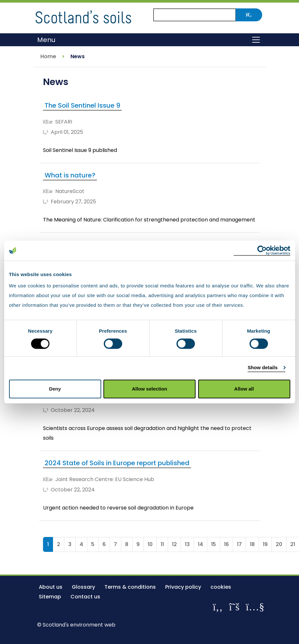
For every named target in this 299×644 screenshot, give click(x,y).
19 (265, 544)
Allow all (244, 389)
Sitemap (50, 597)
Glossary (83, 587)
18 (252, 544)
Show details (263, 367)
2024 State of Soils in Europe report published (117, 463)
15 (214, 544)
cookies (221, 587)
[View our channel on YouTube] (255, 607)
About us (51, 587)
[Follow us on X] (234, 607)
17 (239, 544)
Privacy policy (183, 587)
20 (279, 544)
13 (187, 544)
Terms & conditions (130, 587)
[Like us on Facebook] (218, 607)
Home (48, 56)
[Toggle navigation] (256, 40)
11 (162, 544)
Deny (55, 389)
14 (200, 544)
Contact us (85, 597)
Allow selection (149, 389)
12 (174, 544)
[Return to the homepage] (83, 16)
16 (226, 544)
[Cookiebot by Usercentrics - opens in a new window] (262, 251)
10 (150, 544)
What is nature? (70, 175)
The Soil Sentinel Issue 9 (82, 105)
